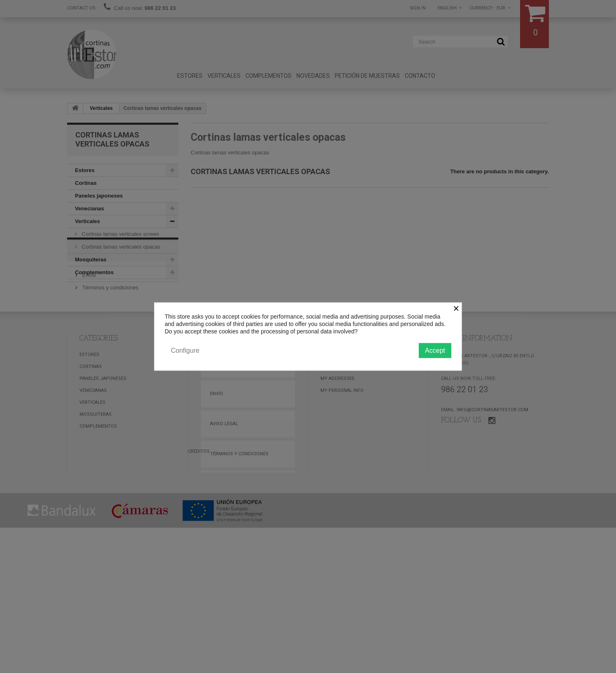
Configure (185, 350)
